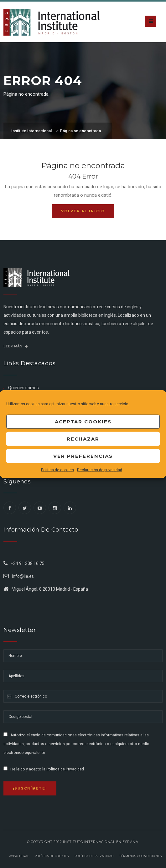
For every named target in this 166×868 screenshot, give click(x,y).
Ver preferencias (83, 456)
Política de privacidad (94, 856)
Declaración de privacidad (100, 470)
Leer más (16, 346)
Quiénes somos (23, 388)
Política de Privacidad (65, 769)
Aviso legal (19, 856)
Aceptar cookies (83, 421)
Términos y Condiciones (140, 856)
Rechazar (83, 439)
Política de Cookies (52, 856)
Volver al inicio (83, 211)
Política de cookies (57, 470)
